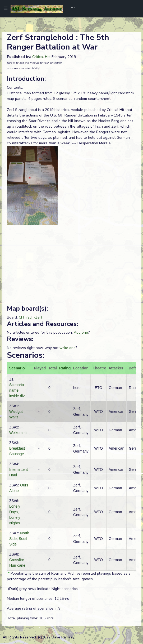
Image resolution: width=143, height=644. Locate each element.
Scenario (17, 368)
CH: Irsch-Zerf (31, 317)
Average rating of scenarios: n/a (34, 608)
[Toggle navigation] (71, 8)
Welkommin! (19, 433)
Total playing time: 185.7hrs (30, 618)
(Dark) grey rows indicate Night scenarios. (43, 589)
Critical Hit (41, 57)
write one (68, 348)
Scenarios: (26, 355)
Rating (65, 368)
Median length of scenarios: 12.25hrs (38, 599)
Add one (81, 332)
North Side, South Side (19, 539)
